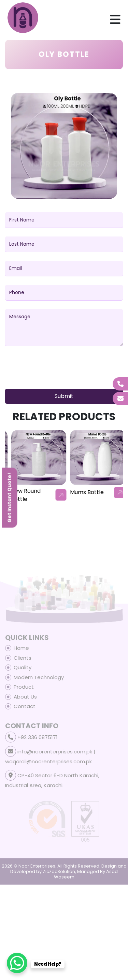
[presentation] (57, 370)
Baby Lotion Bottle (26, 495)
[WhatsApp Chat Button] (17, 963)
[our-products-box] (39, 457)
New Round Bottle (85, 495)
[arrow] (61, 495)
